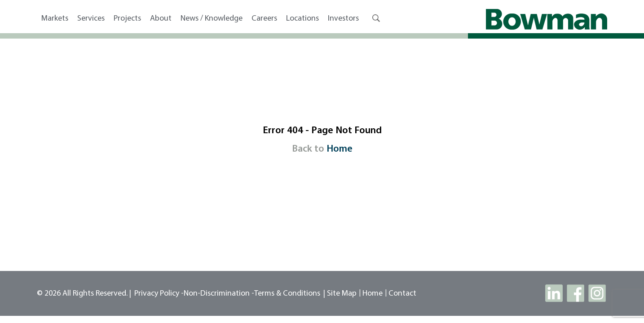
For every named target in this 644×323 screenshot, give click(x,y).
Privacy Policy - (159, 294)
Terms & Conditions (287, 294)
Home (340, 149)
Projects (127, 19)
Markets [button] (55, 19)
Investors (343, 19)
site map (342, 294)
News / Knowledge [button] (212, 19)
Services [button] (91, 19)
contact (402, 294)
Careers (264, 19)
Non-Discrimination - (219, 294)
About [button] (161, 19)
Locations (302, 19)
